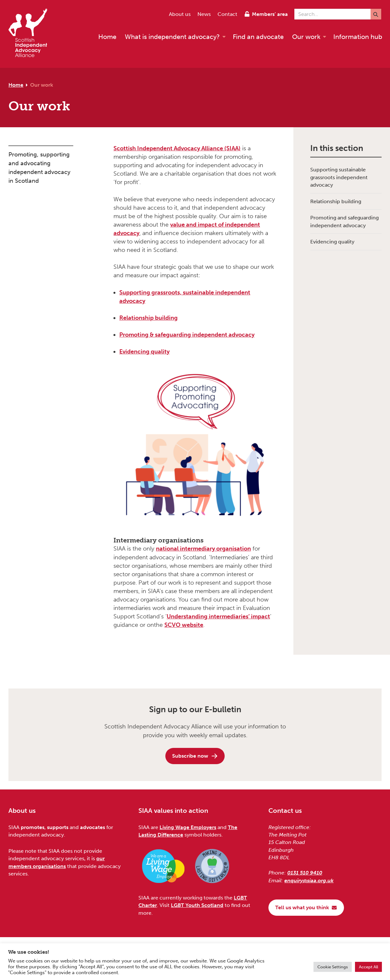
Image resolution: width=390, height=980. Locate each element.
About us (180, 14)
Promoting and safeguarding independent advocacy (344, 221)
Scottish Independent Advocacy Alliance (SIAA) (177, 148)
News (204, 14)
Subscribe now (195, 756)
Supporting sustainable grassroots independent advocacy (339, 177)
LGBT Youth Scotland (197, 905)
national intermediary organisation (203, 549)
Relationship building (148, 318)
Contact (227, 14)
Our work (42, 85)
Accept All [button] (368, 967)
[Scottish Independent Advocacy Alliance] (31, 34)
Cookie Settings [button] (333, 967)
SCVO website (184, 625)
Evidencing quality (144, 352)
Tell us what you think (306, 907)
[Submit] (376, 14)
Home (16, 85)
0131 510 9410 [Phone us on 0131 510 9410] (305, 873)
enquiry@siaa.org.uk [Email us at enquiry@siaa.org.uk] (309, 881)
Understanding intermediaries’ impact (218, 616)
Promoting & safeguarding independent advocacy (187, 335)
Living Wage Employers (188, 827)
